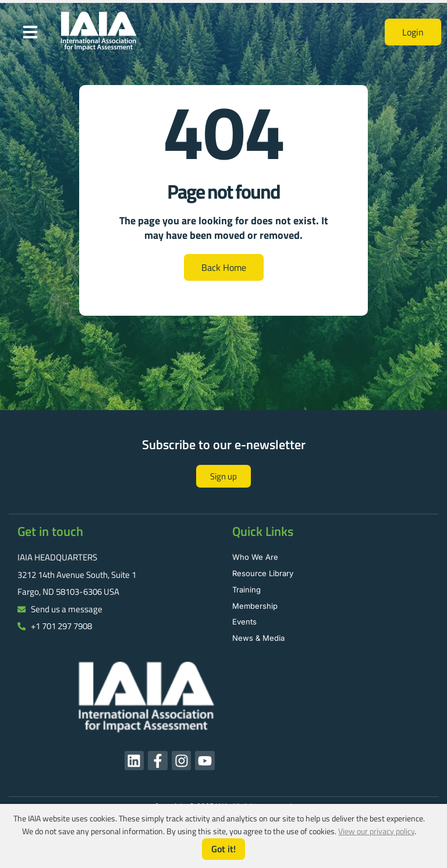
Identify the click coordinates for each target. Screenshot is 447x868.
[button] (30, 32)
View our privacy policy (376, 831)
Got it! (223, 849)
